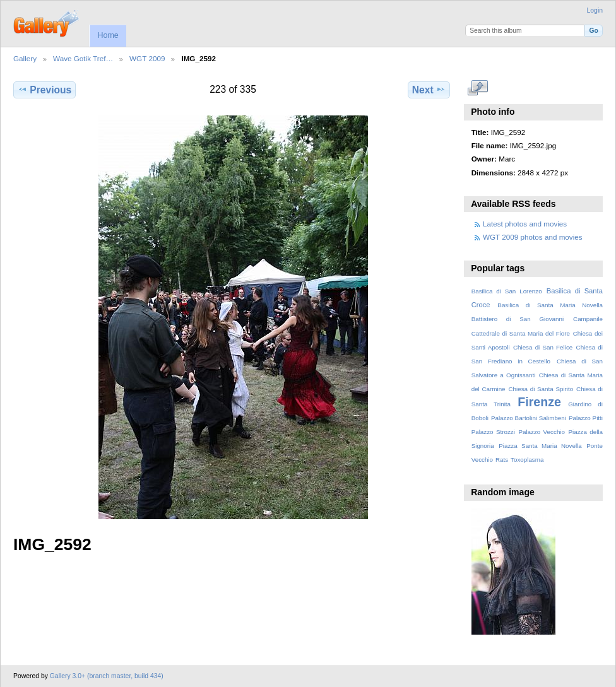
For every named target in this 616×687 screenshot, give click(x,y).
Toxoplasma (527, 460)
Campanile (588, 319)
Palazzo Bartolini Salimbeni (529, 418)
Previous (44, 90)
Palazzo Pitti (586, 418)
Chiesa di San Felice (543, 347)
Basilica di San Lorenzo (507, 291)
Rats (502, 460)
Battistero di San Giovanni (518, 319)
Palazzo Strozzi (493, 432)
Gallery (25, 58)
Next (429, 90)
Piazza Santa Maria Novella (540, 446)
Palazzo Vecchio (542, 432)
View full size (478, 88)
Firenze (539, 402)
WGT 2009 (147, 58)
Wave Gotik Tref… (83, 58)
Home (108, 35)
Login (595, 10)
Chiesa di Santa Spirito (541, 389)
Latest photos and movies (525, 224)
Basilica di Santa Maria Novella (550, 305)
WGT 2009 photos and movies (533, 237)
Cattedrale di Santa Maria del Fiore (521, 333)
